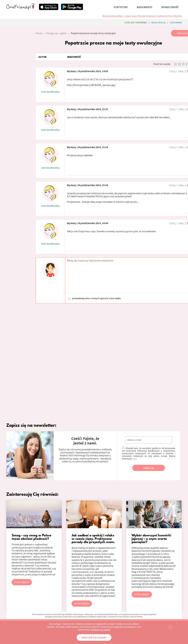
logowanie (176, 23)
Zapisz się (149, 468)
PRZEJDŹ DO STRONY (94, 637)
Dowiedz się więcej (100, 630)
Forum (39, 33)
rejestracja (158, 23)
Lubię (181, 71)
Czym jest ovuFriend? (136, 23)
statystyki (121, 7)
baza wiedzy (145, 7)
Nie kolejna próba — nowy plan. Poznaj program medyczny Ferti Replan (142, 16)
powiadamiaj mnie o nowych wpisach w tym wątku (94, 298)
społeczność (170, 7)
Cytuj (172, 71)
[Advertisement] (18, 74)
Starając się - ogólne (56, 33)
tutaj (134, 459)
